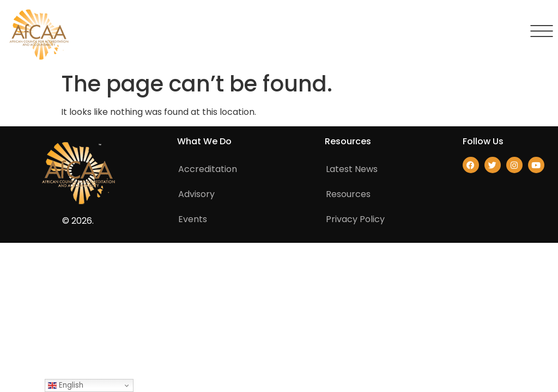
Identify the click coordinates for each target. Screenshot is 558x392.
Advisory (196, 194)
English (66, 385)
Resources (348, 194)
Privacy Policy (355, 219)
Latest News (352, 169)
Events (193, 219)
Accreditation (208, 169)
